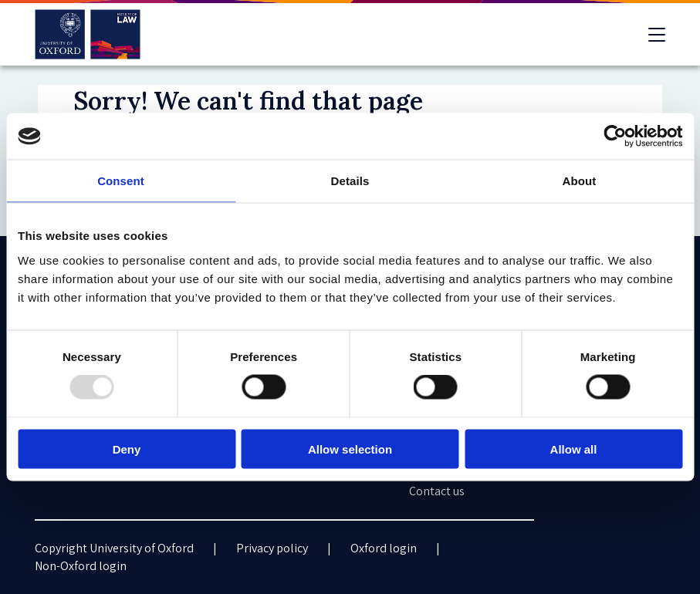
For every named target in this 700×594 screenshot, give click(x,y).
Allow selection (350, 449)
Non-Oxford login (81, 566)
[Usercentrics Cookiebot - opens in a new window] (615, 137)
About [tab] (580, 181)
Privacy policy (272, 548)
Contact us (437, 491)
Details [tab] (350, 181)
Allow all (574, 449)
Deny (127, 449)
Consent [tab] (121, 181)
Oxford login (384, 548)
